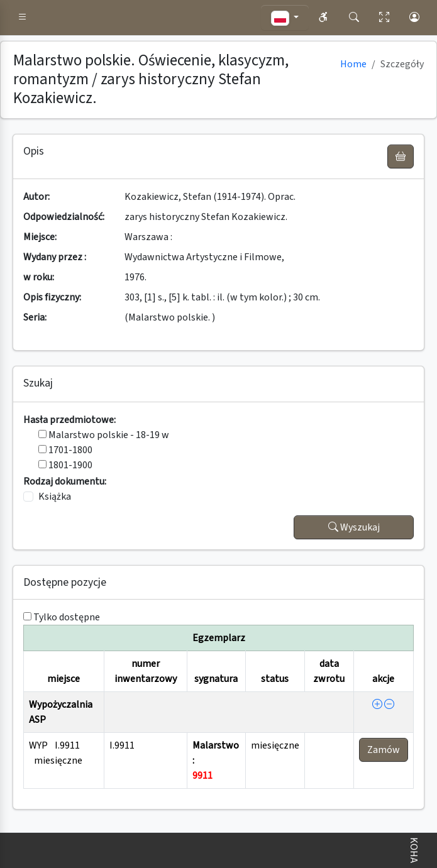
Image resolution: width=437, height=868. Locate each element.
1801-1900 (65, 465)
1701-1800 (65, 450)
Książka (55, 497)
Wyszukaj (354, 527)
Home (353, 64)
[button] (23, 18)
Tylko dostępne (67, 617)
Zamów (384, 750)
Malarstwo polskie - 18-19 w (104, 435)
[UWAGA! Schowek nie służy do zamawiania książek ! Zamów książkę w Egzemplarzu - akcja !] (401, 157)
